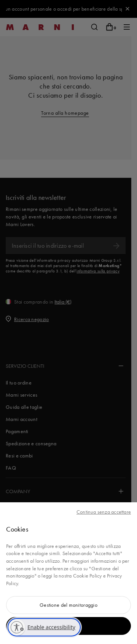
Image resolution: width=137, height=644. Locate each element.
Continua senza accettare (104, 512)
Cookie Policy (88, 576)
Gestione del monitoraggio (68, 605)
